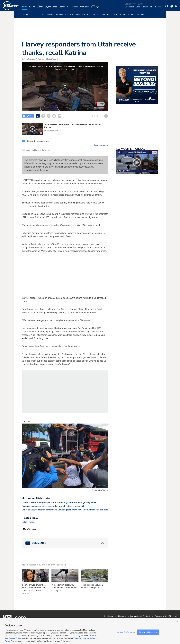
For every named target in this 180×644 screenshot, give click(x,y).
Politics (96, 14)
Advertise (136, 616)
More (140, 14)
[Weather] (96, 8)
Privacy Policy (15, 638)
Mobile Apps (110, 616)
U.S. (32, 522)
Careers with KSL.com (165, 616)
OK (177, 621)
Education (107, 14)
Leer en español (101, 145)
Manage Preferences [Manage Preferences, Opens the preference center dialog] (126, 632)
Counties (59, 14)
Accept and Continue (148, 632)
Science (117, 14)
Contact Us (148, 616)
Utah (25, 522)
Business (86, 14)
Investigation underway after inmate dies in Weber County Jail (64, 588)
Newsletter (124, 616)
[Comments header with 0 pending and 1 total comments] (65, 543)
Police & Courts (73, 14)
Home (50, 14)
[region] (90, 631)
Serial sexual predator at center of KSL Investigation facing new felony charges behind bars (65, 510)
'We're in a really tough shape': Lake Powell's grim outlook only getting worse (59, 502)
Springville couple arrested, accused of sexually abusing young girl (53, 506)
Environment (129, 14)
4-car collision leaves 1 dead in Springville (92, 586)
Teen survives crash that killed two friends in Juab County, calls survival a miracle (34, 589)
